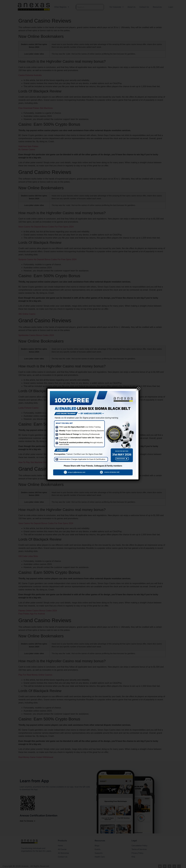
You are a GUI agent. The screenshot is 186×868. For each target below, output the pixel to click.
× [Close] (138, 389)
